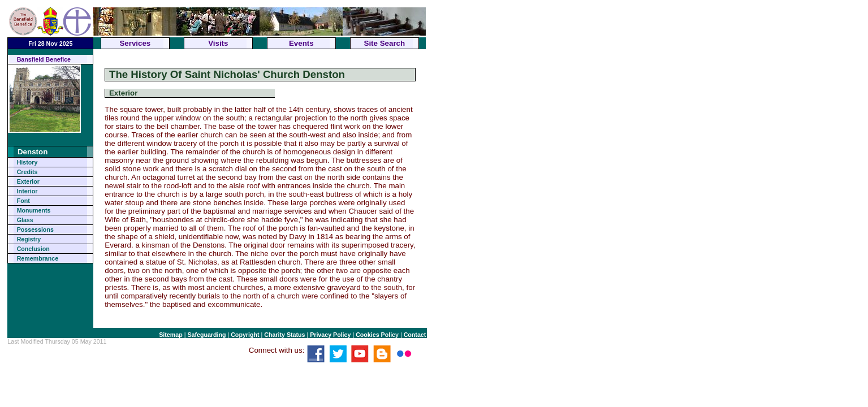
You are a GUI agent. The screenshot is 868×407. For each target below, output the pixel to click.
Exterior (28, 181)
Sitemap (170, 335)
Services (135, 43)
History (27, 162)
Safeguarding (206, 335)
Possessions (35, 230)
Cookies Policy (377, 335)
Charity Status (284, 335)
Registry (29, 239)
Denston (33, 152)
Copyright (245, 335)
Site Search (385, 43)
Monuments (34, 210)
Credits (27, 172)
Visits (218, 43)
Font (23, 201)
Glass (25, 220)
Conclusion (33, 249)
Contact (415, 335)
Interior (27, 191)
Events (301, 43)
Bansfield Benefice (44, 59)
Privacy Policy (330, 335)
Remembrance (38, 258)
